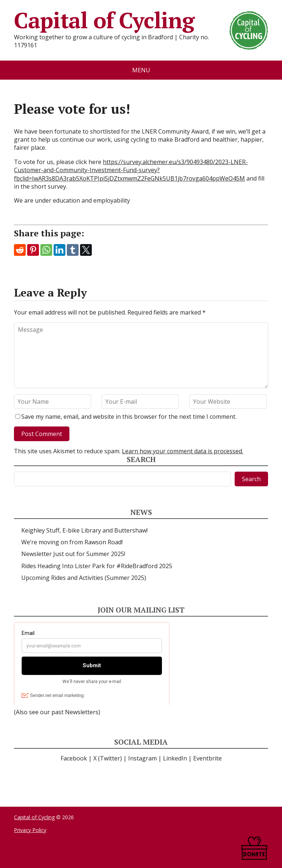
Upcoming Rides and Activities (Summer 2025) (84, 578)
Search (251, 479)
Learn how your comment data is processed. (182, 451)
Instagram (142, 758)
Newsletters (82, 712)
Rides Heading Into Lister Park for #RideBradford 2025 (97, 566)
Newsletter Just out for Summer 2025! (73, 554)
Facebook (74, 758)
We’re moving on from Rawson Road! (72, 542)
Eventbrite (207, 758)
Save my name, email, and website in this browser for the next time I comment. (129, 417)
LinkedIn (175, 758)
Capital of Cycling (141, 20)
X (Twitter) (108, 758)
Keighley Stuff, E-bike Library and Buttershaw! (84, 530)
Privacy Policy (30, 830)
